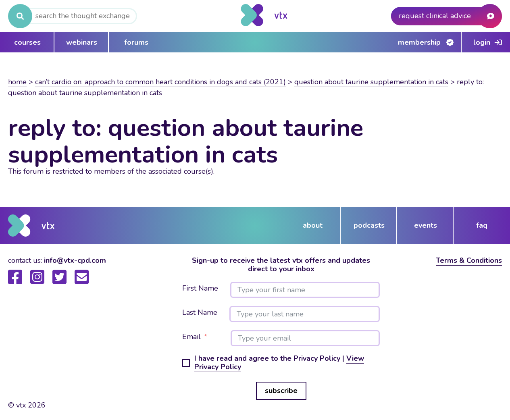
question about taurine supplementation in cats (371, 82)
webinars (82, 42)
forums (136, 42)
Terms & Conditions (469, 260)
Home (17, 82)
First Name (200, 289)
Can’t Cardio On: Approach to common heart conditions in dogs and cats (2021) (160, 82)
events (426, 225)
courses (27, 42)
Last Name (200, 313)
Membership (419, 42)
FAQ (482, 225)
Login (482, 42)
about (313, 225)
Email (192, 337)
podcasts (369, 225)
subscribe (281, 391)
